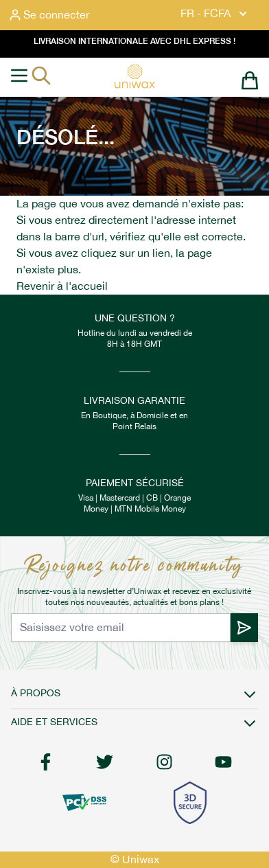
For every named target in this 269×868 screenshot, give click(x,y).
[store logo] (134, 76)
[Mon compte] (49, 15)
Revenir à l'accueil (62, 286)
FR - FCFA (215, 14)
